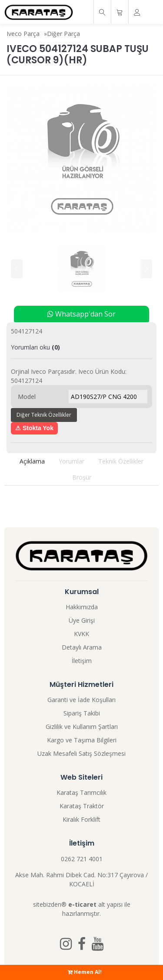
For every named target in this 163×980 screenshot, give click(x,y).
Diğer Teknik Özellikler (44, 415)
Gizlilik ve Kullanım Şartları (82, 727)
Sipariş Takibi (82, 713)
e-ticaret (82, 904)
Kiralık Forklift (81, 819)
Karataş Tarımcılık (81, 792)
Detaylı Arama (82, 647)
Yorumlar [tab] (72, 461)
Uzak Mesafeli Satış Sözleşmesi (81, 753)
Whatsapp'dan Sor (81, 314)
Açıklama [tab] (32, 461)
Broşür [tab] (82, 477)
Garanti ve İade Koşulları (81, 700)
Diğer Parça (63, 34)
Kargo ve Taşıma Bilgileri (82, 740)
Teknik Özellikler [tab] (121, 461)
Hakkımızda (82, 607)
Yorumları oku (35, 347)
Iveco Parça (23, 34)
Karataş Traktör (82, 806)
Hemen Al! (85, 972)
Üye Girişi (82, 620)
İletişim (82, 661)
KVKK (81, 634)
